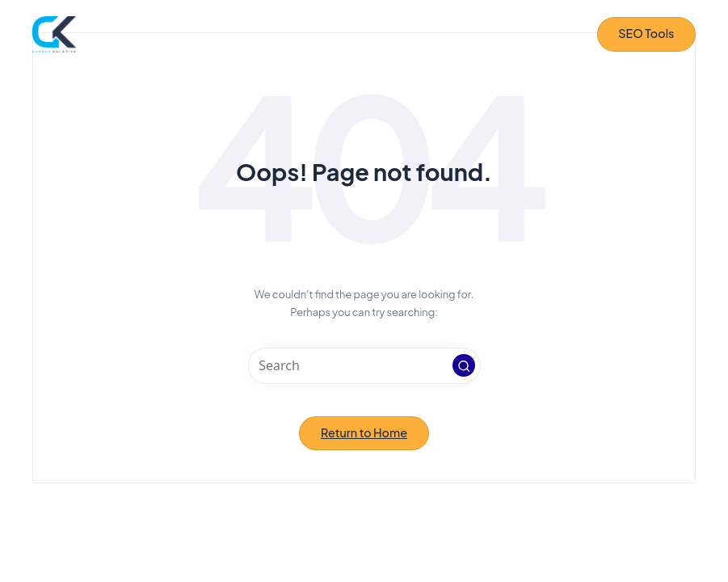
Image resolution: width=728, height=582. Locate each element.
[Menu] (545, 34)
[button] (646, 34)
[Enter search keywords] (364, 366)
